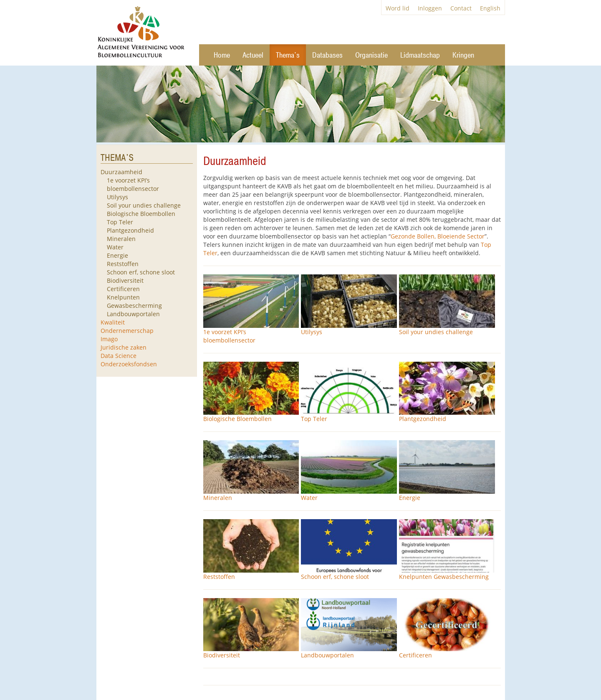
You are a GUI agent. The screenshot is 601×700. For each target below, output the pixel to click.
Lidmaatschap (420, 55)
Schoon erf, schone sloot (141, 272)
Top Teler (120, 222)
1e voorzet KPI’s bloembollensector (133, 184)
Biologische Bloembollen (141, 214)
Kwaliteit (113, 322)
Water (115, 247)
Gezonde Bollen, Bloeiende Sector (438, 236)
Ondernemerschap (127, 331)
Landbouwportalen (133, 314)
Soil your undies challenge (144, 205)
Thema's (288, 55)
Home (222, 55)
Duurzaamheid (121, 172)
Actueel (253, 55)
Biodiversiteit (125, 280)
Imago (109, 339)
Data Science (119, 356)
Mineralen (121, 239)
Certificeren (123, 289)
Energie (117, 255)
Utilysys (117, 197)
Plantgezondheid (130, 230)
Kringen (463, 55)
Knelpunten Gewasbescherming (134, 301)
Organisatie (371, 55)
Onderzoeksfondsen (129, 364)
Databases (327, 55)
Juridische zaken (124, 347)
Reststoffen (123, 264)
